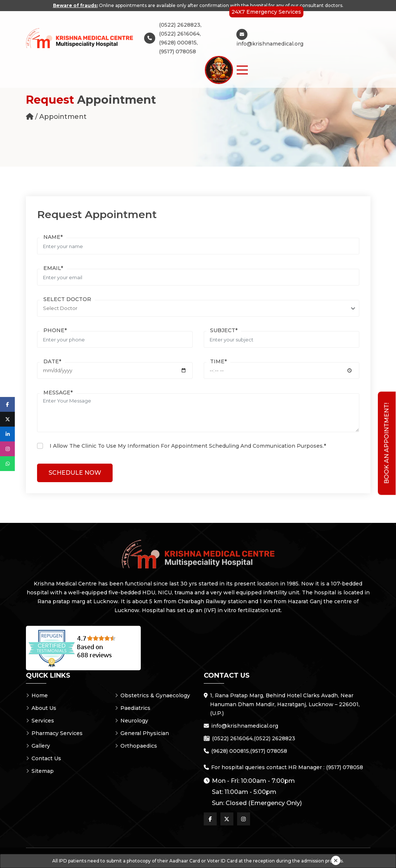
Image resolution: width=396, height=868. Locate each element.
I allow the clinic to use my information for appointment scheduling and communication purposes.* (188, 446)
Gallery (38, 746)
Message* (58, 393)
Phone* (55, 330)
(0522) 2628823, (180, 25)
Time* (218, 361)
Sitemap (40, 771)
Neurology (132, 721)
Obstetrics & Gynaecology (152, 695)
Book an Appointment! (387, 443)
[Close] (336, 860)
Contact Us (44, 758)
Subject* (224, 330)
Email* (53, 268)
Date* (52, 361)
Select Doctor (67, 299)
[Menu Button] (242, 70)
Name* (53, 237)
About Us (41, 708)
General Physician (142, 733)
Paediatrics (133, 708)
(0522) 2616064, (180, 34)
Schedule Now (75, 473)
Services (40, 721)
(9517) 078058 (177, 51)
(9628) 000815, (178, 43)
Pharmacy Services (54, 733)
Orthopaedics (136, 746)
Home (37, 695)
